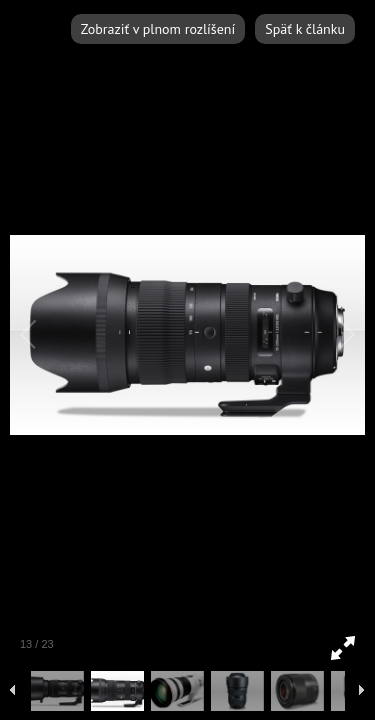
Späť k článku (305, 29)
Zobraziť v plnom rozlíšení (158, 29)
